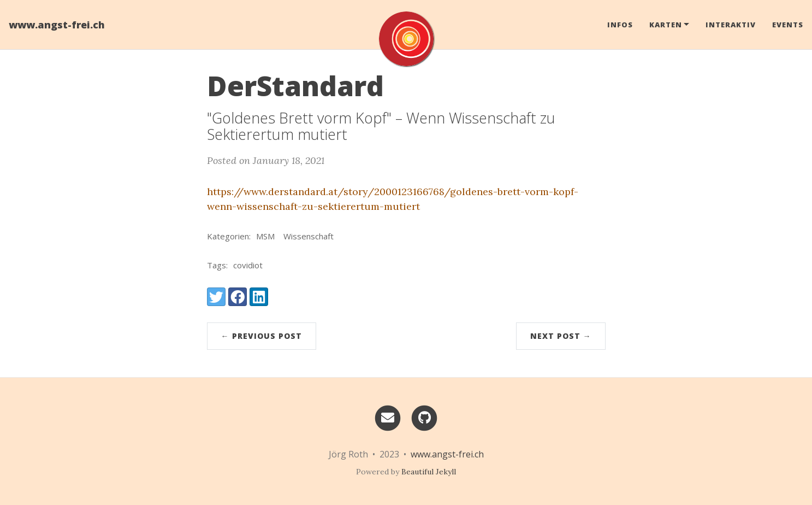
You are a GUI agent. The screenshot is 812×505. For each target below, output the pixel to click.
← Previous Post (262, 336)
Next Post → (561, 336)
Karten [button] (666, 25)
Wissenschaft (309, 236)
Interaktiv (731, 25)
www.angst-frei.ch (57, 25)
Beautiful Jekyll (429, 472)
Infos (620, 25)
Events (788, 25)
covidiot (248, 265)
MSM (265, 236)
